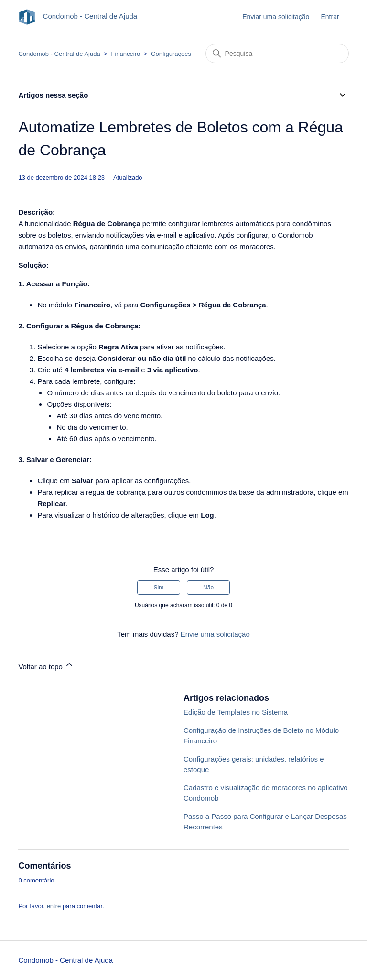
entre (54, 906)
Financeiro (126, 54)
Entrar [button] (330, 17)
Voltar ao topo (46, 665)
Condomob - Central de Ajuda (59, 54)
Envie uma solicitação (215, 634)
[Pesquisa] (277, 54)
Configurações (171, 54)
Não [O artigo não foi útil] (208, 588)
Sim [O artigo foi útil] (159, 588)
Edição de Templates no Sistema (236, 712)
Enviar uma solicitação (276, 17)
